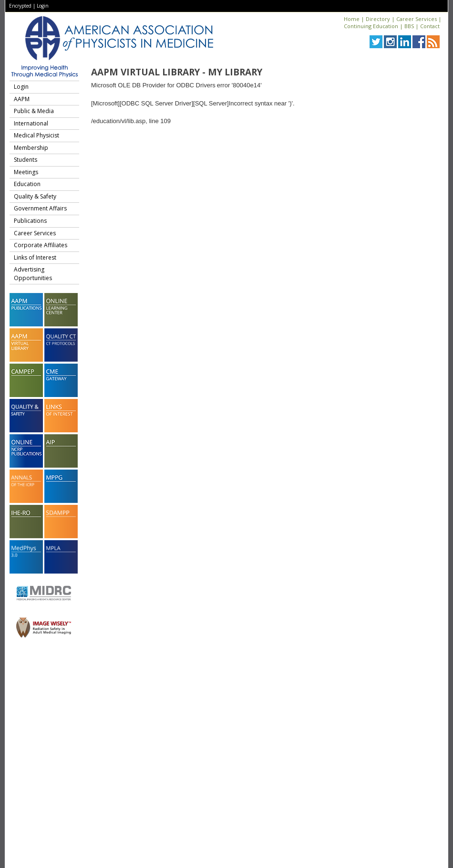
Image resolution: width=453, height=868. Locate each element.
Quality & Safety (35, 196)
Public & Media (34, 111)
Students (26, 160)
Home (352, 19)
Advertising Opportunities (33, 274)
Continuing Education (371, 26)
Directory (378, 19)
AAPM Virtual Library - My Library (177, 72)
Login (43, 6)
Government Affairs (40, 208)
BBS (409, 26)
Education (27, 184)
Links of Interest (35, 257)
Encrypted (20, 6)
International (31, 123)
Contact (430, 26)
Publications (30, 221)
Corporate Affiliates (41, 245)
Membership (31, 148)
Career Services (417, 19)
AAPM (22, 99)
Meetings (26, 172)
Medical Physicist (36, 135)
